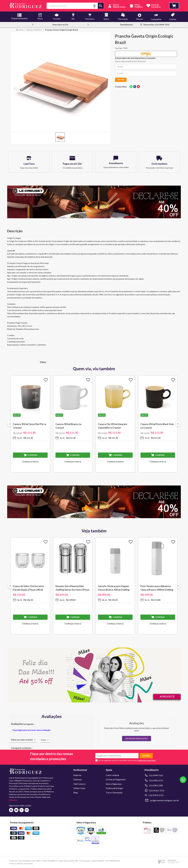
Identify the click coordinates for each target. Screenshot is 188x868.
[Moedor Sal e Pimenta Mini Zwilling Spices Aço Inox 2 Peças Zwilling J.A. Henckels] (73, 586)
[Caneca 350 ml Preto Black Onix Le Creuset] (158, 424)
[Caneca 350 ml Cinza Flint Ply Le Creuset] (30, 424)
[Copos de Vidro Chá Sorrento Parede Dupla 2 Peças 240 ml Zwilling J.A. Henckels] (30, 586)
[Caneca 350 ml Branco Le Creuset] (73, 424)
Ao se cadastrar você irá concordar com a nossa (118, 760)
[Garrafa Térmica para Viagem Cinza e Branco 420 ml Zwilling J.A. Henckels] (115, 586)
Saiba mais (13, 800)
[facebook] (135, 87)
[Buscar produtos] (101, 6)
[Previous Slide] (33, 25)
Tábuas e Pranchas (34, 30)
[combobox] (75, 6)
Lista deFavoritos (156, 6)
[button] (95, 6)
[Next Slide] (88, 25)
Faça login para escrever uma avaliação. (32, 730)
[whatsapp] (131, 87)
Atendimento (127, 25)
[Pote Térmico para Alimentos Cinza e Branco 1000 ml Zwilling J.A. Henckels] (158, 586)
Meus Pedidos (136, 6)
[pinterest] (138, 87)
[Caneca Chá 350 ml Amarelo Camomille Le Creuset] (115, 424)
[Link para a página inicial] (20, 30)
